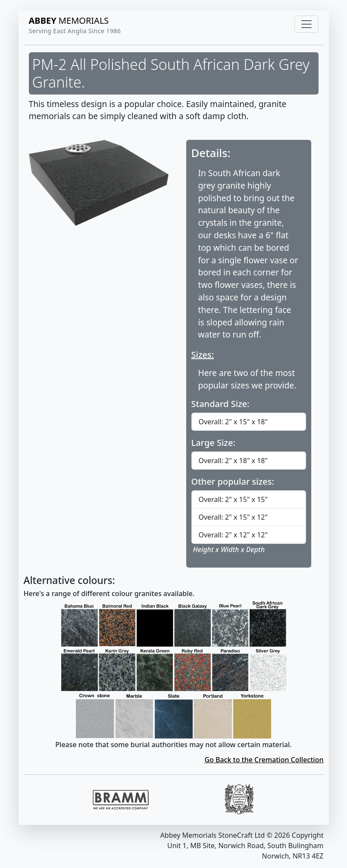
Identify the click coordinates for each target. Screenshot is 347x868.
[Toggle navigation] (306, 24)
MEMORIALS (69, 21)
